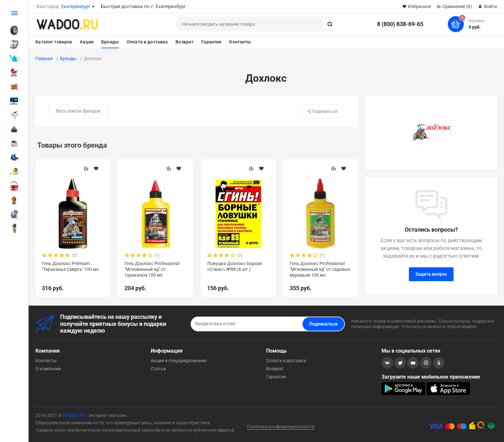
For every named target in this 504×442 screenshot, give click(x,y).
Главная (44, 59)
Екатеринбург (76, 6)
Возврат (184, 42)
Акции (87, 42)
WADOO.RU (74, 415)
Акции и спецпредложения (179, 361)
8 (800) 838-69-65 (400, 24)
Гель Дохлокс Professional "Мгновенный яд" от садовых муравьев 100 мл (320, 269)
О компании (48, 369)
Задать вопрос (431, 274)
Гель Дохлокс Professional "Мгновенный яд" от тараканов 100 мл (152, 269)
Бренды (110, 42)
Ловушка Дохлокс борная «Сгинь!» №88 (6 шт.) (234, 266)
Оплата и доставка (147, 42)
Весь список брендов (78, 111)
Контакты (240, 42)
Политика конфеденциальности (281, 427)
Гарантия (211, 42)
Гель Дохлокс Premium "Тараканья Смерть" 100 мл (70, 266)
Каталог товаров (54, 42)
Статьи (158, 369)
